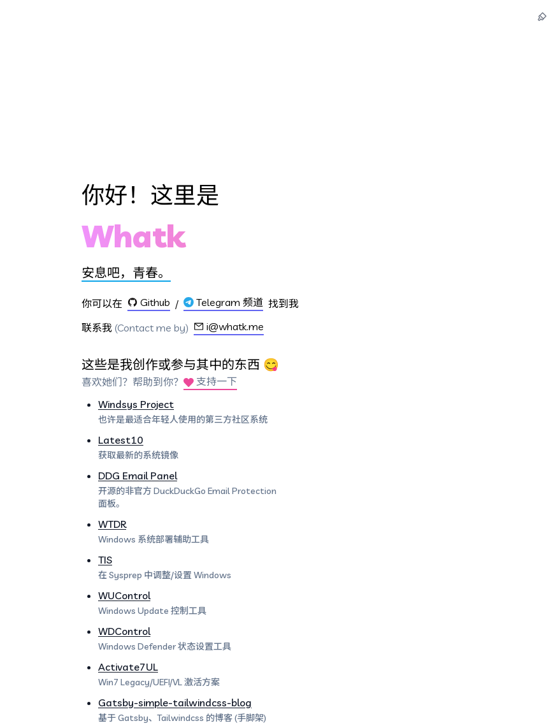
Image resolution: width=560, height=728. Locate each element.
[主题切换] (542, 17)
